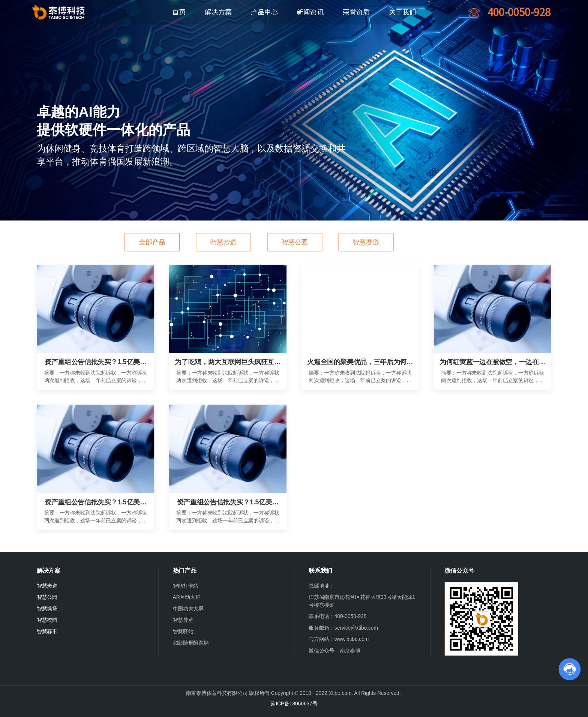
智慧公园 (295, 242)
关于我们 (402, 12)
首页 (179, 12)
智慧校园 (47, 620)
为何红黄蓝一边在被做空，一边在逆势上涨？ (492, 362)
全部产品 (152, 242)
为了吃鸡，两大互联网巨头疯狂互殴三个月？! (228, 362)
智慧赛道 (366, 242)
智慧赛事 (47, 631)
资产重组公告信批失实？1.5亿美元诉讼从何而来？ (95, 362)
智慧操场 (47, 609)
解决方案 (218, 12)
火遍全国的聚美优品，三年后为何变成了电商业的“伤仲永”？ (360, 362)
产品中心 (264, 12)
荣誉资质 (356, 12)
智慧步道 (223, 242)
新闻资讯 (310, 12)
